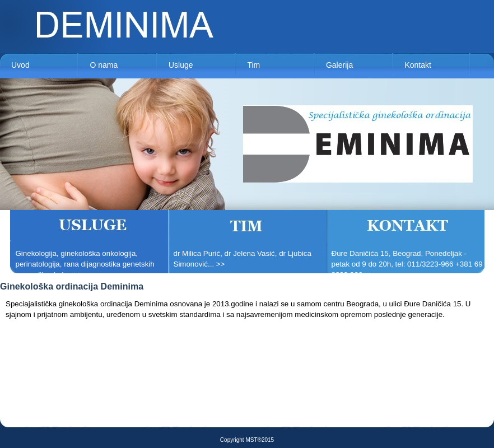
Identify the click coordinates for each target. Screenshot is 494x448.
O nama (104, 65)
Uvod (20, 65)
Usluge (181, 65)
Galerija (339, 65)
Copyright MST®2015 (247, 440)
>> (78, 275)
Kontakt (418, 65)
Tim (253, 65)
